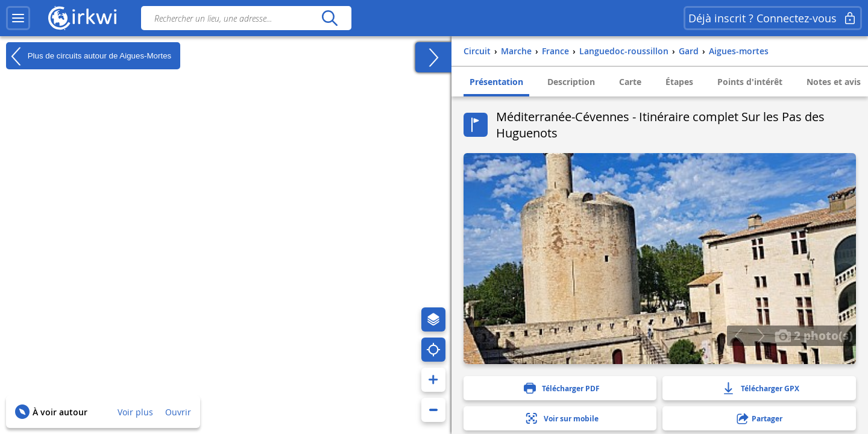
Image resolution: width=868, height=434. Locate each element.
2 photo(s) (814, 335)
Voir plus (135, 412)
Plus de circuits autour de (89, 56)
